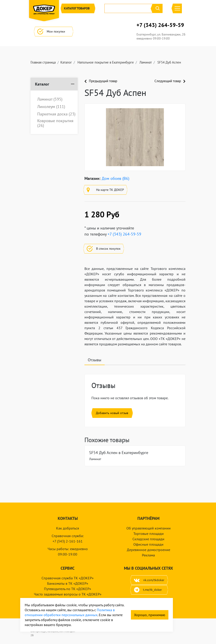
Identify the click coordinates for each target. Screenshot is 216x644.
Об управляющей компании (149, 528)
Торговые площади (149, 534)
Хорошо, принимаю (150, 615)
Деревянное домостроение (149, 550)
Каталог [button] (78, 8)
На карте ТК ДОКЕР (105, 190)
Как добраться (68, 528)
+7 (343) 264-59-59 (160, 25)
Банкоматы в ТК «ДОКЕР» (68, 583)
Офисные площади (148, 544)
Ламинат (50, 99)
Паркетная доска (56, 114)
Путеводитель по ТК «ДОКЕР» (68, 589)
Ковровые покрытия (55, 123)
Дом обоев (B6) (116, 178)
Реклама (148, 555)
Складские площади (148, 539)
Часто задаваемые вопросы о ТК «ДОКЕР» (68, 594)
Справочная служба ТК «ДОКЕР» (68, 578)
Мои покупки (54, 32)
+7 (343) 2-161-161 (68, 541)
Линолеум (51, 107)
